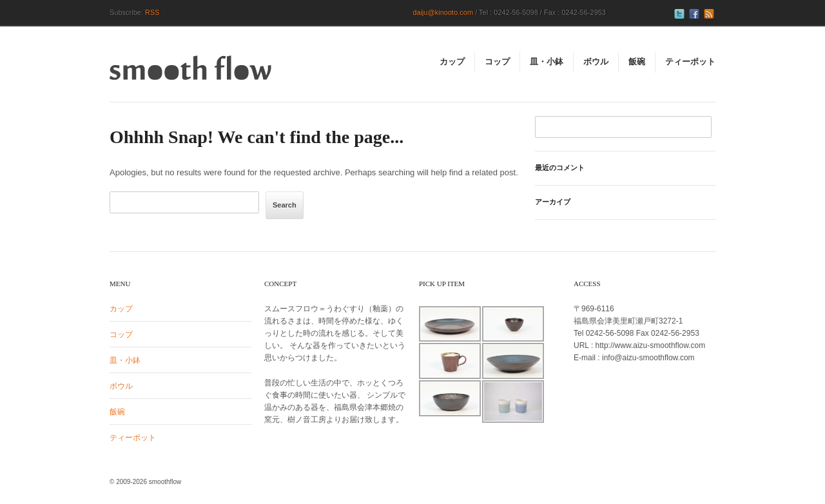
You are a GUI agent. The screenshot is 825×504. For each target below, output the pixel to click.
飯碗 (117, 412)
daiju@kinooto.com (443, 12)
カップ (121, 309)
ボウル (121, 386)
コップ (121, 334)
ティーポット (133, 438)
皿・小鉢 (125, 360)
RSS (152, 12)
